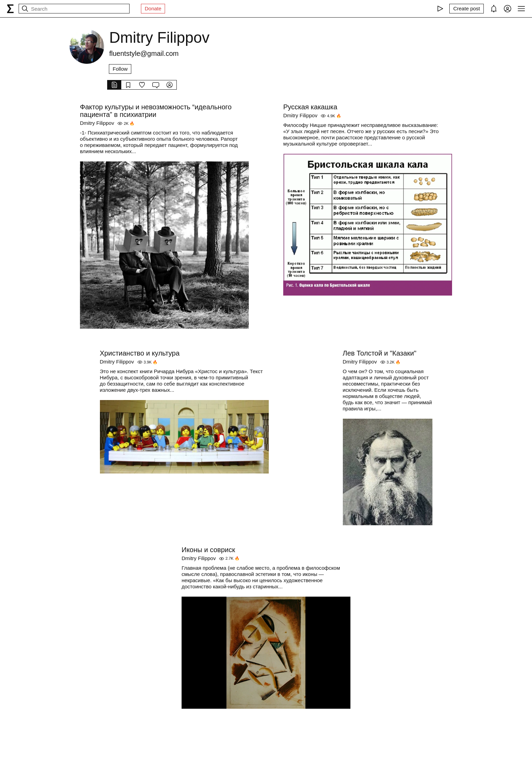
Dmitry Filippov (97, 123)
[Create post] (467, 9)
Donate (153, 8)
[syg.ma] (10, 9)
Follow (120, 69)
